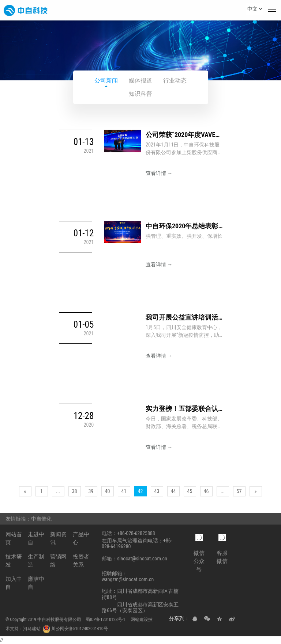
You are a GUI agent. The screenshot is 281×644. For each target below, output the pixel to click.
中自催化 (42, 519)
